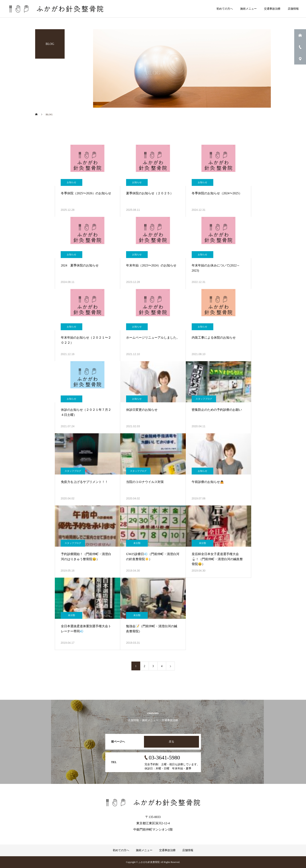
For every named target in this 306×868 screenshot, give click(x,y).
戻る (171, 742)
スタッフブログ (204, 399)
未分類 (137, 543)
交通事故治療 (272, 9)
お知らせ (71, 182)
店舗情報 (293, 9)
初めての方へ (225, 9)
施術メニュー (248, 9)
